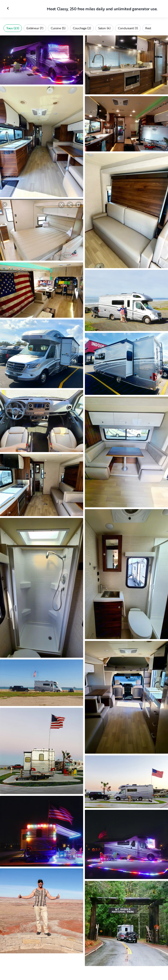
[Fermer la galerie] (8, 8)
